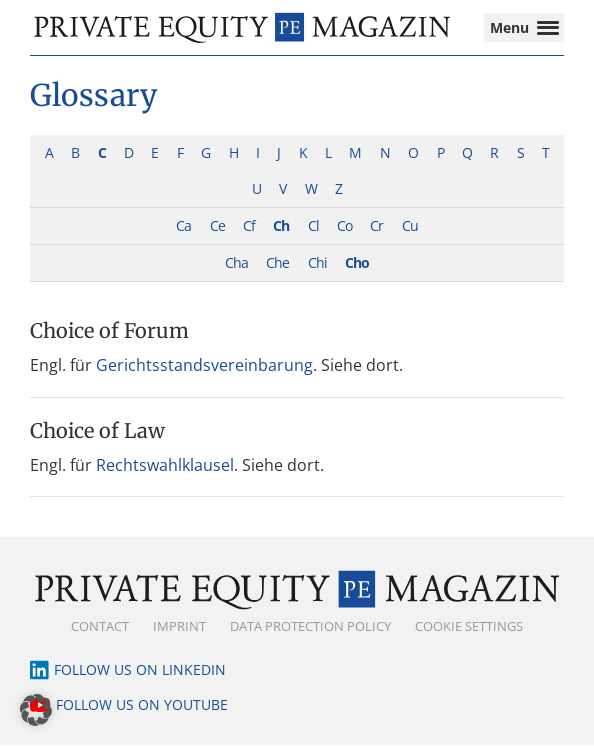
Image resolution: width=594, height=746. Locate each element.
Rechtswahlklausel (165, 465)
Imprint (179, 627)
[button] (36, 710)
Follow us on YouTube (142, 705)
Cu (410, 226)
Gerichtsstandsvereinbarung (204, 366)
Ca (183, 226)
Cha (236, 263)
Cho (357, 263)
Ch (281, 226)
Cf (249, 226)
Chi (317, 263)
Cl (313, 226)
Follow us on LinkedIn (140, 670)
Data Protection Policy (310, 627)
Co (344, 226)
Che (277, 263)
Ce (217, 226)
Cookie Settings (469, 627)
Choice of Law (97, 430)
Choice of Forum (109, 331)
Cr (376, 226)
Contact (100, 627)
